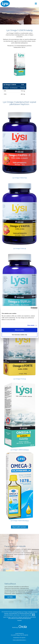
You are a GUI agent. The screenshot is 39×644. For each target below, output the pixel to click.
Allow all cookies (20, 330)
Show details (31, 325)
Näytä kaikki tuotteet (19, 527)
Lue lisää (10, 560)
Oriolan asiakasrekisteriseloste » (19, 640)
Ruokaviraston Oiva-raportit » (20, 638)
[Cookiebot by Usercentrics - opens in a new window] (31, 308)
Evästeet (20, 620)
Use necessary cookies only (19, 335)
